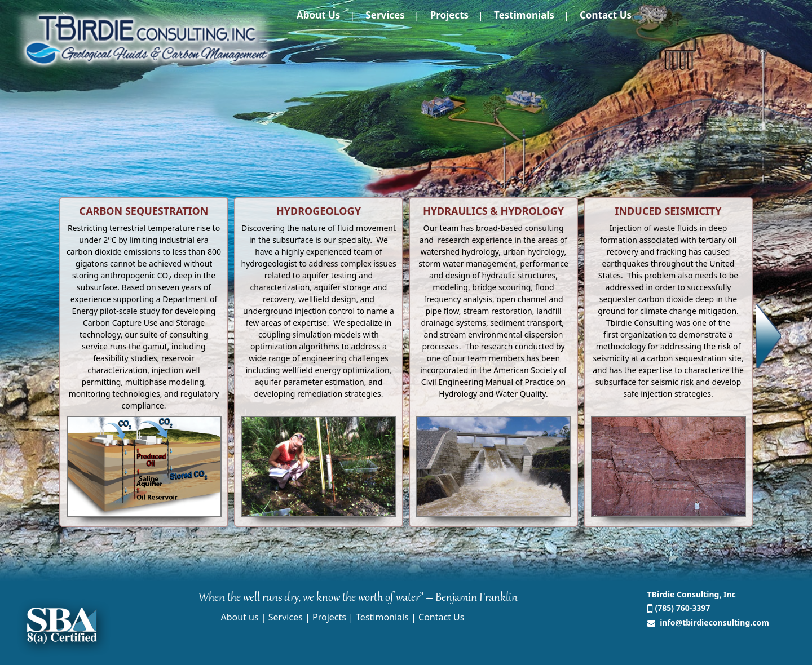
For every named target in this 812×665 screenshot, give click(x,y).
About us (318, 15)
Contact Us (606, 15)
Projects (449, 15)
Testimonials (524, 15)
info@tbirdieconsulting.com (714, 622)
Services (385, 15)
